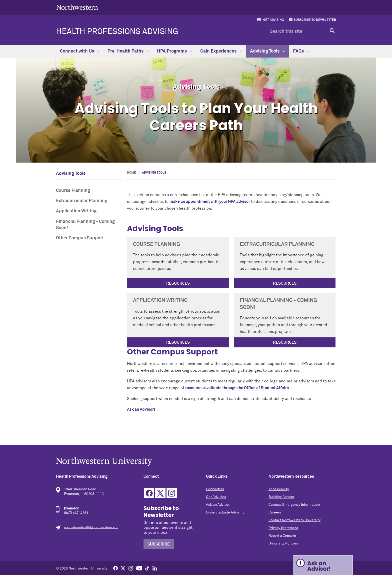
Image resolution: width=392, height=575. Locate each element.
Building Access (281, 497)
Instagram (172, 493)
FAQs (301, 51)
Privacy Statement (283, 528)
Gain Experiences (221, 51)
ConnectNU (215, 489)
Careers (275, 512)
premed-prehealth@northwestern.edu (91, 527)
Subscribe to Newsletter (315, 20)
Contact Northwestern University (294, 520)
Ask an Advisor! (141, 409)
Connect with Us (80, 51)
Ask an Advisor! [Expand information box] (319, 566)
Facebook (149, 493)
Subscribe (159, 544)
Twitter (160, 493)
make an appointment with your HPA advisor (210, 202)
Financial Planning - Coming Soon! (85, 225)
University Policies (283, 543)
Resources (178, 283)
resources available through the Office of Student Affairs (237, 388)
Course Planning (73, 191)
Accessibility (279, 489)
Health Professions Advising (117, 32)
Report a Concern (282, 536)
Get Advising (273, 20)
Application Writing (76, 211)
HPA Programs (175, 51)
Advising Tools (267, 51)
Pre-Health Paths (128, 51)
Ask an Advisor (218, 505)
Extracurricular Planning (82, 201)
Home (131, 173)
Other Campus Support (80, 238)
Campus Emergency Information (294, 505)
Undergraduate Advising (225, 512)
